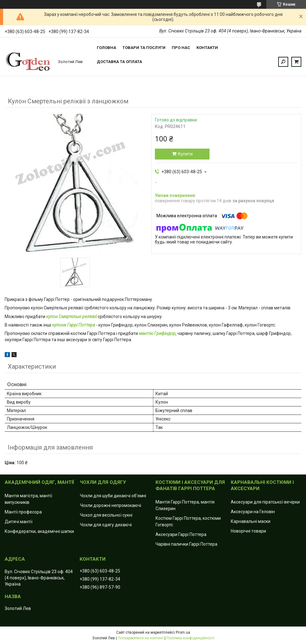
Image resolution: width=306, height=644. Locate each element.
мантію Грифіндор (157, 333)
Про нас (181, 48)
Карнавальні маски (251, 521)
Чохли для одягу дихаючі (106, 525)
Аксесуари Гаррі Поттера (181, 534)
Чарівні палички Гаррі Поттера (186, 544)
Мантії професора (23, 512)
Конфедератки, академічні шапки (39, 531)
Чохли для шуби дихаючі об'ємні (113, 496)
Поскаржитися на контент (141, 638)
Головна (106, 48)
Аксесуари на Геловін (253, 512)
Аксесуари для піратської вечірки (265, 502)
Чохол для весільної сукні (106, 515)
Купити (185, 154)
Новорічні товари (248, 531)
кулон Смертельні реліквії (72, 317)
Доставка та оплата (119, 62)
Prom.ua (183, 632)
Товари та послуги (144, 48)
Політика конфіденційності (190, 638)
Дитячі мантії (19, 522)
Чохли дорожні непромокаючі (111, 505)
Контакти (207, 48)
